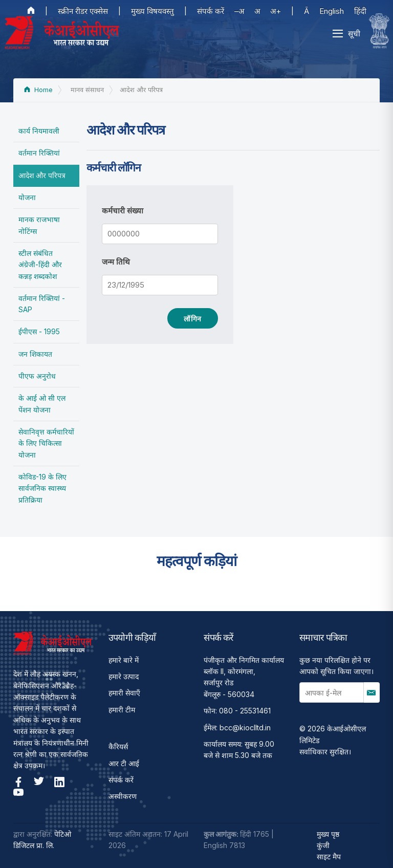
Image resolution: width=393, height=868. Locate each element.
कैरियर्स (118, 746)
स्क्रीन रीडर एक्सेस (83, 11)
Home (38, 90)
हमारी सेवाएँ (124, 693)
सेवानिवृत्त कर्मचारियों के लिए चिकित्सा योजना (46, 443)
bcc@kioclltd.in (245, 728)
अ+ (276, 11)
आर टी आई (124, 763)
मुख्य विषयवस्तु (152, 11)
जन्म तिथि (116, 262)
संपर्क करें (211, 11)
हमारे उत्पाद (124, 676)
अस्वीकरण (123, 796)
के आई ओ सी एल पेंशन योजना (42, 404)
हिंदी (360, 11)
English (332, 11)
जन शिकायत (35, 354)
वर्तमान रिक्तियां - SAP (42, 304)
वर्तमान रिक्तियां (39, 153)
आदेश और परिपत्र (42, 175)
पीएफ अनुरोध (37, 376)
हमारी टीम (122, 710)
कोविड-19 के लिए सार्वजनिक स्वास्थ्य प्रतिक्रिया (42, 488)
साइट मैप (329, 856)
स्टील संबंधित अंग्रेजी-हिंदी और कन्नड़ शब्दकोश (40, 265)
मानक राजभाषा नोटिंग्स (39, 225)
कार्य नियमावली (39, 131)
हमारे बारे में (124, 660)
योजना (27, 197)
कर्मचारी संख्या (123, 211)
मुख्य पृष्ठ (328, 834)
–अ (239, 11)
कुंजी (323, 845)
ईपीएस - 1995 (39, 331)
